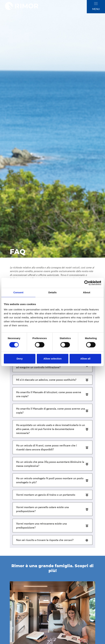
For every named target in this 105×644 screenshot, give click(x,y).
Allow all (85, 359)
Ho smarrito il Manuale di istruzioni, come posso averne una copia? (49, 394)
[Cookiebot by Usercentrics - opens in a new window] (87, 283)
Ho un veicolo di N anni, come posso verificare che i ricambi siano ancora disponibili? (46, 447)
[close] (96, 4)
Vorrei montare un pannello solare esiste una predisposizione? (42, 509)
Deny (20, 359)
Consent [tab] (18, 292)
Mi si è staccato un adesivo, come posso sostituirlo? (46, 380)
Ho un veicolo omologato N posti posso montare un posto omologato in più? (50, 480)
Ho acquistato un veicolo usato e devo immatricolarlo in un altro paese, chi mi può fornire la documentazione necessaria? (51, 429)
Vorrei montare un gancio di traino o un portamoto (46, 495)
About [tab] (87, 292)
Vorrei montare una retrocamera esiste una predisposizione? (41, 525)
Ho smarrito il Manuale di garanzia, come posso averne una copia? (51, 411)
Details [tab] (52, 292)
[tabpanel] (52, 431)
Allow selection (52, 359)
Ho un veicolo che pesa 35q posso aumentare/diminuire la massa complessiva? (50, 464)
